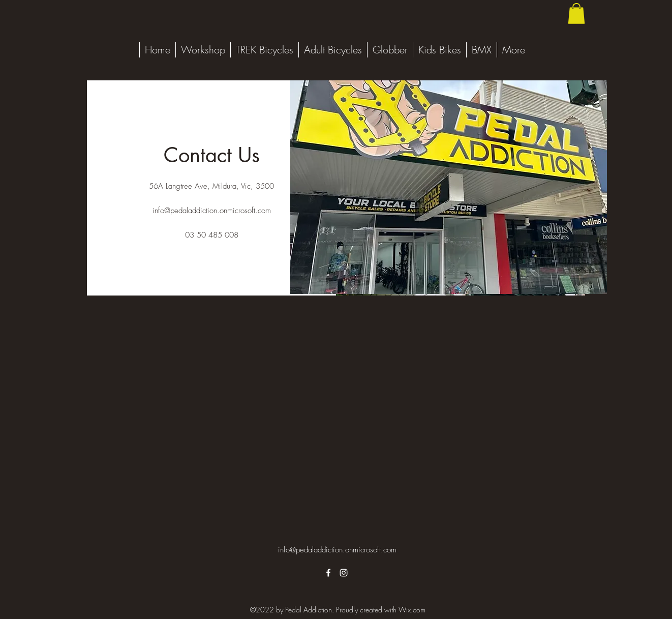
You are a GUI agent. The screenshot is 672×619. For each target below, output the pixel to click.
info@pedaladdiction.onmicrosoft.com (212, 211)
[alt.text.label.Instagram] (344, 573)
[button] (576, 13)
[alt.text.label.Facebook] (328, 573)
